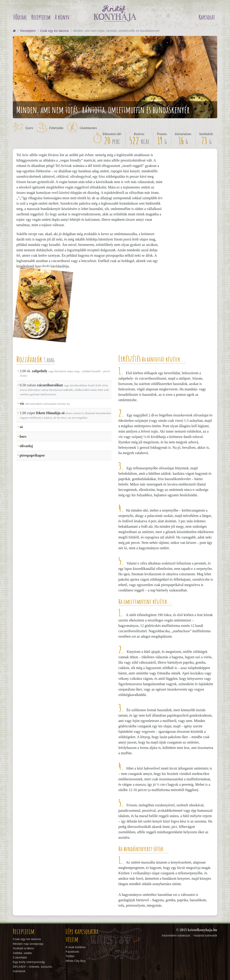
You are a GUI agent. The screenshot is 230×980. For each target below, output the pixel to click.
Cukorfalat (20, 957)
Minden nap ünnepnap (28, 944)
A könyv (62, 17)
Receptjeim (41, 17)
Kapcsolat (207, 17)
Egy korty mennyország (29, 962)
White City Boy (76, 961)
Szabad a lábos (23, 948)
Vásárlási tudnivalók (205, 936)
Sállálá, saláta (22, 953)
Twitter (70, 956)
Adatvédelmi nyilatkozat (176, 936)
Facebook (72, 952)
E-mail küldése (76, 947)
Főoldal (20, 17)
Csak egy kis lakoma (54, 31)
